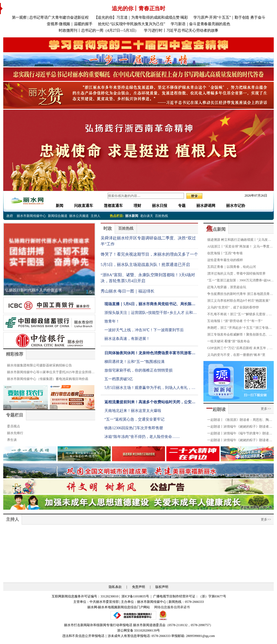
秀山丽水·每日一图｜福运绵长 (128, 291)
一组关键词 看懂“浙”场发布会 (229, 341)
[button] (270, 454)
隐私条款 (115, 587)
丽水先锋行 (15, 433)
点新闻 (216, 229)
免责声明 (138, 587)
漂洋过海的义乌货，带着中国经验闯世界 (236, 274)
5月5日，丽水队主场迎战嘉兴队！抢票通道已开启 (145, 265)
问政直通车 (84, 206)
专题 (182, 206)
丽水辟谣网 (206, 206)
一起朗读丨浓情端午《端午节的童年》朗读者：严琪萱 (238, 434)
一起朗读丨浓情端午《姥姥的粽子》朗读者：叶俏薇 (240, 441)
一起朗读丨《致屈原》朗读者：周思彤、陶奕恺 (240, 421)
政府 (10, 216)
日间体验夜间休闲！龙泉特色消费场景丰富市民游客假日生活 (150, 354)
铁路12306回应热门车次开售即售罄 (134, 428)
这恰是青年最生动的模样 (225, 260)
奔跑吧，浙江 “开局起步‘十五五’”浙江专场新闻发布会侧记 (239, 328)
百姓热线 (161, 216)
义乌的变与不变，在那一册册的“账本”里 (236, 355)
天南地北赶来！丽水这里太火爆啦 (133, 411)
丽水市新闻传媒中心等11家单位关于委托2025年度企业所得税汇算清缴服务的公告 (51, 373)
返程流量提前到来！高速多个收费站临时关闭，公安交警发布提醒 (150, 403)
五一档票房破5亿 (119, 379)
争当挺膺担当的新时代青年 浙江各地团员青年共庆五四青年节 (240, 295)
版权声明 (162, 587)
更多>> (266, 409)
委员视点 (14, 426)
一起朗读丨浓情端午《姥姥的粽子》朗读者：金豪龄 (240, 427)
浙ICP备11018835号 (136, 596)
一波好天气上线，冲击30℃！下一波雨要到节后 (144, 330)
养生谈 (12, 440)
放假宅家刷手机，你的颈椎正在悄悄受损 (138, 370)
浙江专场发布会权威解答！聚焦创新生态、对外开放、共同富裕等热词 (240, 335)
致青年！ (112, 321)
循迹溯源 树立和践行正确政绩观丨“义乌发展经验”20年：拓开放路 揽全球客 (239, 240)
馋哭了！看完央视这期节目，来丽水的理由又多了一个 (149, 254)
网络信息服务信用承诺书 (172, 607)
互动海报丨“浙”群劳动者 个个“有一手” (235, 321)
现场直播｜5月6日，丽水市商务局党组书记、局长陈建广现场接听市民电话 (150, 305)
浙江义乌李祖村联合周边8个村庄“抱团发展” (239, 301)
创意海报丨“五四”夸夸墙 (225, 253)
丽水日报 (160, 206)
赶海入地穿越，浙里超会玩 (227, 287)
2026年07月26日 (254, 196)
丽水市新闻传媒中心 (31, 216)
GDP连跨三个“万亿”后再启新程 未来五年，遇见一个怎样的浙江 (240, 349)
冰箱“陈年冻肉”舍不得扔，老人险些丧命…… (142, 437)
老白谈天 (147, 216)
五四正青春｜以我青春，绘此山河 (232, 267)
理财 (137, 206)
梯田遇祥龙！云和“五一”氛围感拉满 (134, 362)
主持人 (95, 216)
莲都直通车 (113, 206)
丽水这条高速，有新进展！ (127, 339)
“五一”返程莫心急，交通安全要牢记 (134, 419)
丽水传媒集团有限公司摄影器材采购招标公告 (39, 365)
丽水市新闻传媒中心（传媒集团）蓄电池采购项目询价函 (48, 379)
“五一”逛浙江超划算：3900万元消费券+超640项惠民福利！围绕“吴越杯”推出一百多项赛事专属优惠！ (240, 281)
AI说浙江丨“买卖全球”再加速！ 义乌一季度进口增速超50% (240, 247)
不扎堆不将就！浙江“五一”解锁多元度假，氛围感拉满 (240, 315)
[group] (138, 45)
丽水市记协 (236, 206)
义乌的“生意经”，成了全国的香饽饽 (233, 307)
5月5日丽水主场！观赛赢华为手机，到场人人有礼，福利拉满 (150, 389)
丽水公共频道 (79, 216)
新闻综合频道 (58, 216)
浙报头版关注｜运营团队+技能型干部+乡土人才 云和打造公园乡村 (151, 314)
